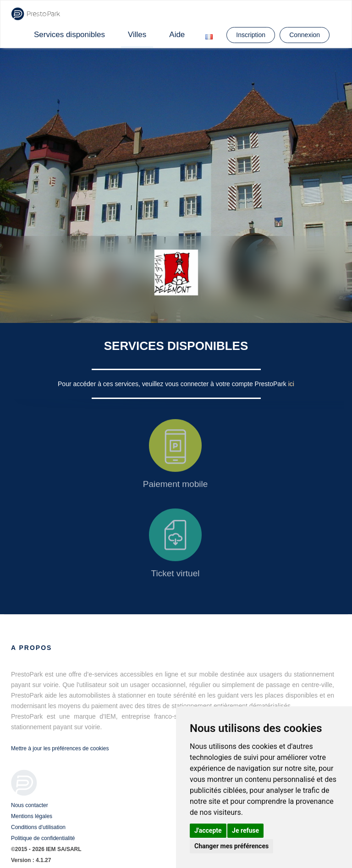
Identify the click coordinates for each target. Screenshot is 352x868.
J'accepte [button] (208, 830)
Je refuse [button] (245, 830)
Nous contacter (30, 805)
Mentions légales (32, 816)
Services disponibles (69, 35)
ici (291, 384)
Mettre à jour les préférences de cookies (60, 748)
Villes (137, 35)
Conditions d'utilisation (38, 827)
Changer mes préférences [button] (231, 846)
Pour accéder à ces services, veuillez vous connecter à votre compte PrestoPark (173, 384)
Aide (177, 35)
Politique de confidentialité (43, 838)
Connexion (305, 35)
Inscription (251, 35)
